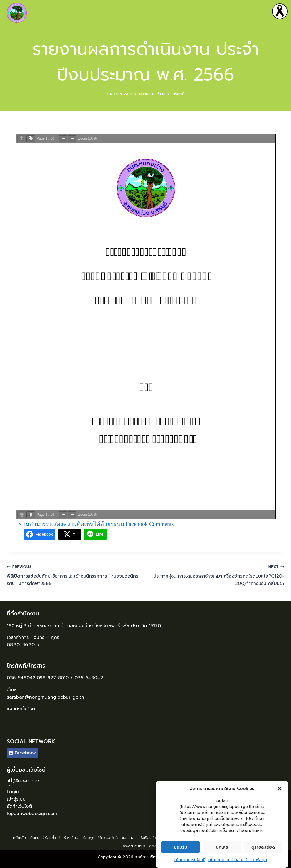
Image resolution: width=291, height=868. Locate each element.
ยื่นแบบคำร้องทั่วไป (45, 838)
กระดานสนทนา (134, 846)
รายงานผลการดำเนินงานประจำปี (159, 94)
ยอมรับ (181, 847)
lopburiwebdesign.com (32, 814)
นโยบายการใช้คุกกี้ (190, 860)
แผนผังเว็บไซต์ (22, 709)
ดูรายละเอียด (263, 847)
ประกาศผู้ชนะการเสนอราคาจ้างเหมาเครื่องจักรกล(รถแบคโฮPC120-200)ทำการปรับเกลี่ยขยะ (217, 575)
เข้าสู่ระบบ (16, 799)
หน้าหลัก (19, 838)
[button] (280, 789)
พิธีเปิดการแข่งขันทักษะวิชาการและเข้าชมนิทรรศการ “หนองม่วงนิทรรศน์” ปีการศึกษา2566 (74, 575)
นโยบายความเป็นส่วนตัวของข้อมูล (238, 860)
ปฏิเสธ (222, 847)
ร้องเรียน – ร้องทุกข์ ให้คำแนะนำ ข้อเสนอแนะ (98, 838)
